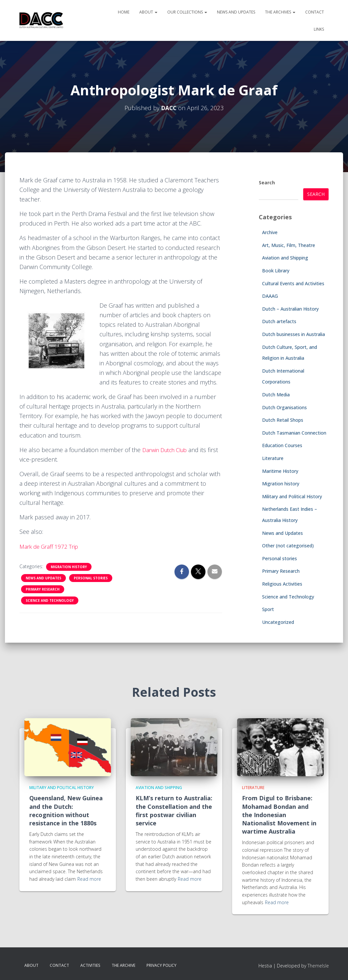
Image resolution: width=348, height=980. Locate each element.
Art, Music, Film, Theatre (289, 245)
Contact (315, 12)
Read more (89, 879)
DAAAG (270, 296)
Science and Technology (50, 600)
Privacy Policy (161, 965)
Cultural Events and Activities (293, 283)
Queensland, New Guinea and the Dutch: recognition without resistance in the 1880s (66, 811)
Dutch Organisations (284, 407)
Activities (90, 965)
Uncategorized (278, 622)
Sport (268, 609)
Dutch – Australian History (290, 309)
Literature (273, 458)
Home (124, 12)
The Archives (280, 12)
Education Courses (282, 445)
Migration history (69, 567)
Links (319, 29)
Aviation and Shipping (285, 258)
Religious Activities (282, 584)
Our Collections (187, 12)
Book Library (276, 271)
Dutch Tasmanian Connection (294, 433)
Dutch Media (276, 395)
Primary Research (43, 589)
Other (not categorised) (288, 546)
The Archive (123, 965)
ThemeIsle (318, 966)
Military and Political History (292, 496)
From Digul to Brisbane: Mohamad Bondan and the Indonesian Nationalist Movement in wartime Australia (279, 815)
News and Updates (236, 12)
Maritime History (280, 471)
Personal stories (91, 578)
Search (267, 183)
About (148, 12)
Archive (270, 232)
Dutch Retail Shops (283, 420)
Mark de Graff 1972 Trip (51, 546)
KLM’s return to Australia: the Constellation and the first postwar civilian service (174, 811)
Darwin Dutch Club (168, 450)
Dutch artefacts (279, 321)
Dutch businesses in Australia (294, 334)
